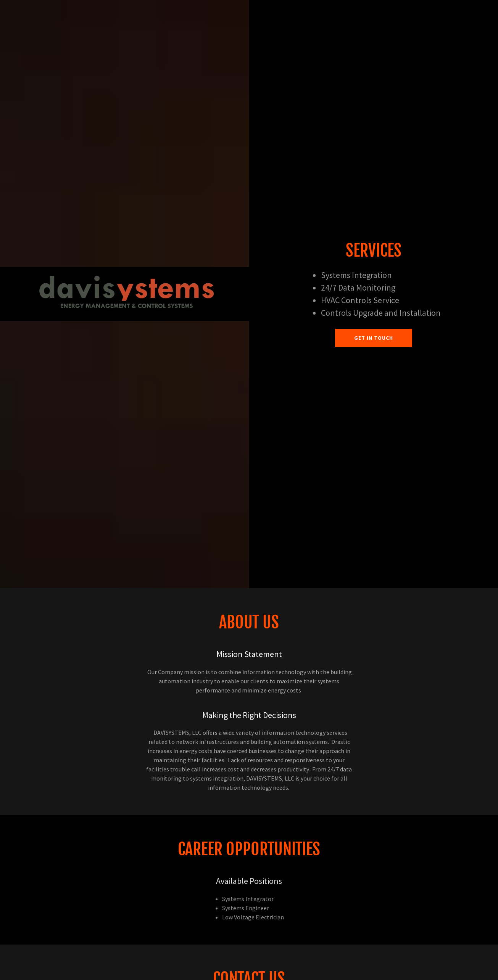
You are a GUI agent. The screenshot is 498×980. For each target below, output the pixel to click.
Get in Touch (374, 338)
